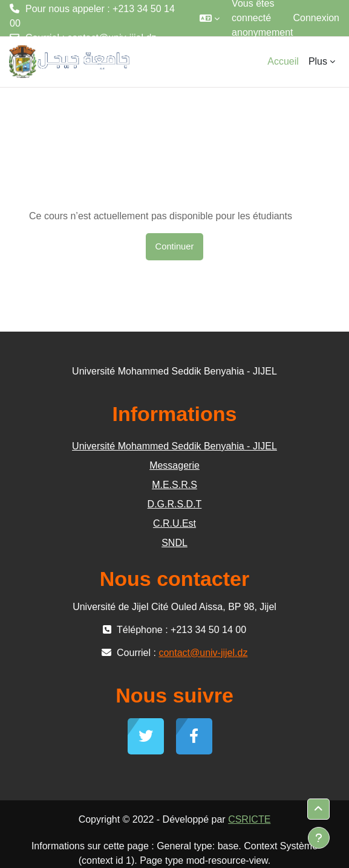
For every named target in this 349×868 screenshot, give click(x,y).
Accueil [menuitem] (283, 61)
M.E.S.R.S (174, 485)
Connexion (317, 18)
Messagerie (174, 465)
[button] (210, 18)
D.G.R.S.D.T (175, 504)
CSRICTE (249, 819)
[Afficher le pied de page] (319, 838)
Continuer (175, 246)
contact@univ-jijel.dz (112, 38)
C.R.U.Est (174, 523)
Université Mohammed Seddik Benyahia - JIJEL (174, 446)
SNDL (174, 543)
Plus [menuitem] (318, 61)
